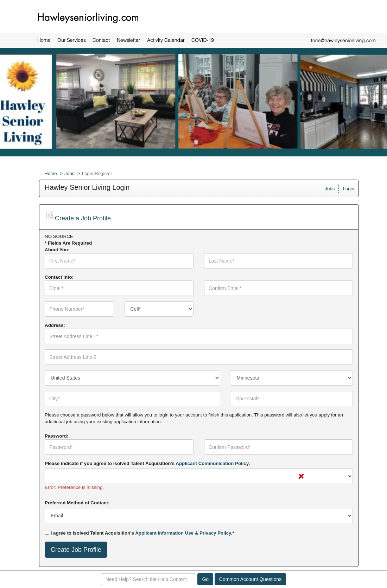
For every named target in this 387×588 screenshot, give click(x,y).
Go (205, 579)
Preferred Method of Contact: (77, 503)
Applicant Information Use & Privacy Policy (183, 533)
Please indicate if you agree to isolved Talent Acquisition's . (147, 463)
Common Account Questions (250, 579)
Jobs (69, 173)
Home (51, 173)
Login (348, 189)
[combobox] (159, 309)
